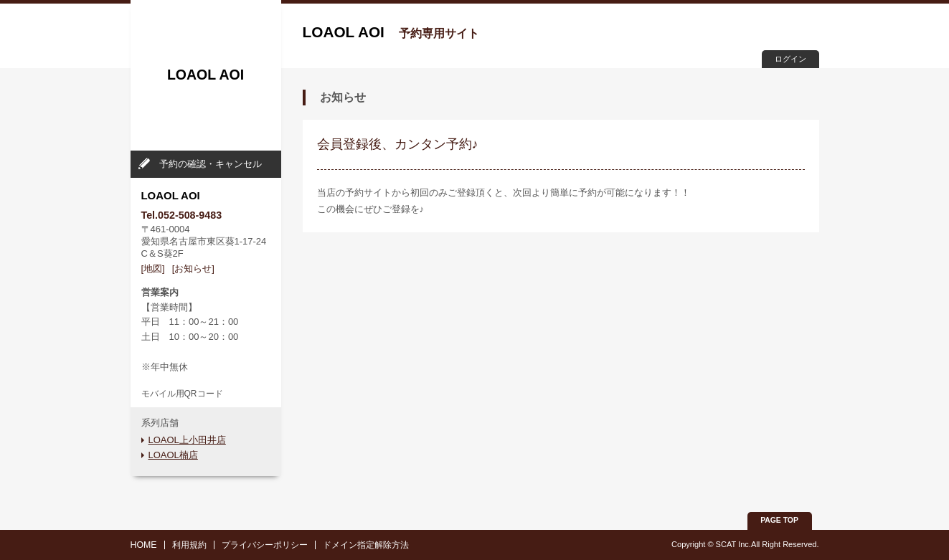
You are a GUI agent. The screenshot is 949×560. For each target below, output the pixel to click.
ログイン (790, 59)
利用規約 (189, 545)
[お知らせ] (193, 269)
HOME (144, 545)
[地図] (153, 269)
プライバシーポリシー (265, 545)
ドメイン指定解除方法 (366, 545)
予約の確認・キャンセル (211, 164)
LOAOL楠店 (173, 455)
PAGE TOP (779, 520)
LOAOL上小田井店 (187, 440)
